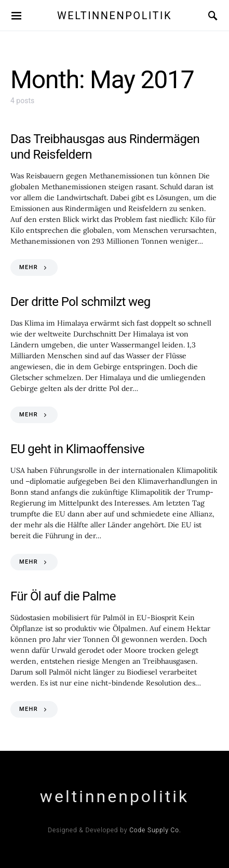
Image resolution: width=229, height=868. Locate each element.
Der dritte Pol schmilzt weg (80, 302)
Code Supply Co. (155, 830)
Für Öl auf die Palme (63, 596)
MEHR (29, 267)
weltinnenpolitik (114, 16)
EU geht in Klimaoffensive (77, 449)
